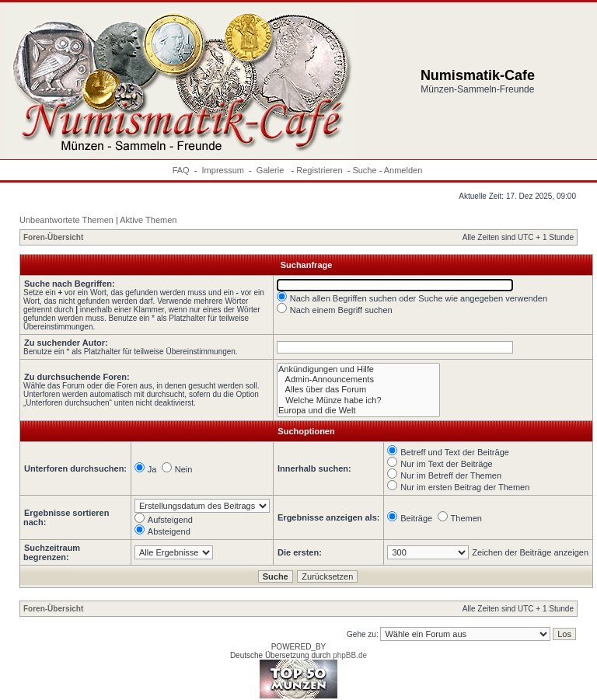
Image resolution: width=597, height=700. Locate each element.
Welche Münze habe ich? (358, 400)
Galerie (272, 170)
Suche (364, 170)
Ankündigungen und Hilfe (358, 369)
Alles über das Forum (358, 390)
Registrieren (319, 170)
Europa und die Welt (358, 411)
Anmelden (403, 170)
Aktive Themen (148, 220)
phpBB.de (350, 655)
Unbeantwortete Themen (66, 220)
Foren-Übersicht (53, 237)
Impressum (223, 170)
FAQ (181, 170)
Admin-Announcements (358, 380)
